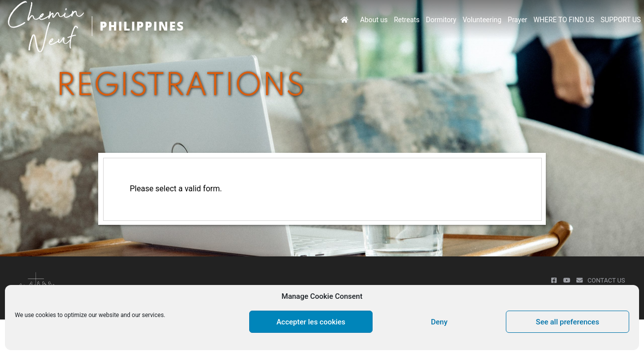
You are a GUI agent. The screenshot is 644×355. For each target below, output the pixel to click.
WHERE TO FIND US (564, 20)
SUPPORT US (621, 20)
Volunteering (482, 20)
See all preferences (568, 322)
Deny (439, 322)
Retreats (407, 20)
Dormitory (441, 20)
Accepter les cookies (311, 322)
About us (374, 20)
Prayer (518, 20)
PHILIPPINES (142, 26)
